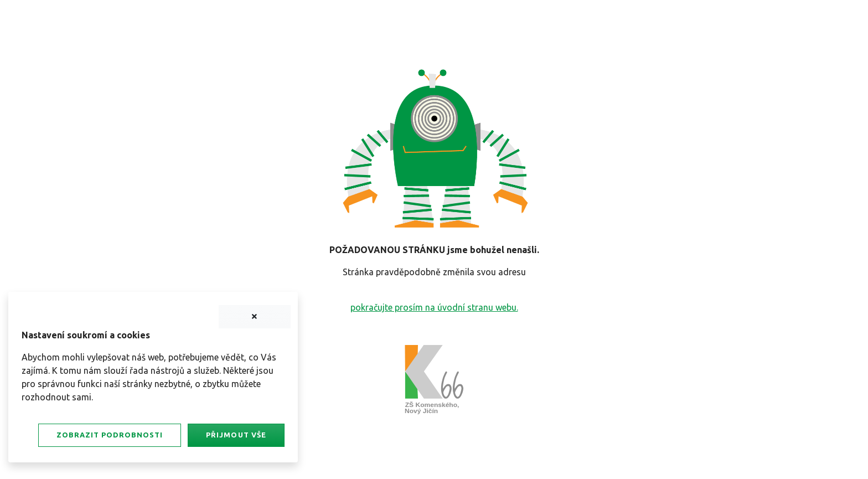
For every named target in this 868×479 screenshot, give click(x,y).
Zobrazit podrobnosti (110, 435)
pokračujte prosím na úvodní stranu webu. (434, 307)
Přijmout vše (236, 435)
